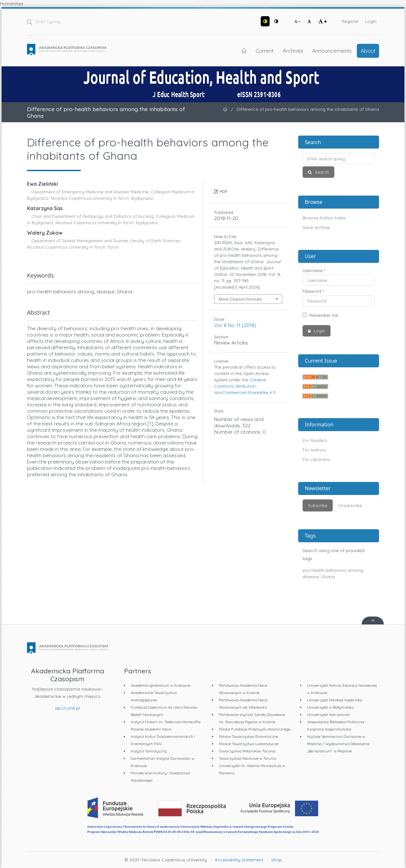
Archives (293, 50)
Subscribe (318, 505)
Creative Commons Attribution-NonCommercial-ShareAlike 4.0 (245, 386)
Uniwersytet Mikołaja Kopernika (335, 700)
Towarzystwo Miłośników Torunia (247, 751)
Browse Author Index (324, 218)
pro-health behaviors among (333, 570)
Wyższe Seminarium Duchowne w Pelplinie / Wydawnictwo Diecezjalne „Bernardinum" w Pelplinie (338, 744)
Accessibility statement (239, 860)
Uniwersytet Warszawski (329, 714)
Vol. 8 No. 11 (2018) (235, 325)
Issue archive (316, 227)
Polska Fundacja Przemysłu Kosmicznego (255, 729)
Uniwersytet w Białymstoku (331, 707)
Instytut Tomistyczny (149, 751)
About (368, 50)
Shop (277, 860)
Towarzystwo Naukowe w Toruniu (248, 758)
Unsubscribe (350, 505)
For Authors (314, 450)
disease (311, 577)
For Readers (315, 440)
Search (321, 172)
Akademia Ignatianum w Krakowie (160, 685)
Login (371, 21)
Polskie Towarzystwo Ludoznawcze (249, 744)
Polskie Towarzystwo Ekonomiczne (249, 736)
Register (350, 21)
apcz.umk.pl (67, 708)
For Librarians (316, 459)
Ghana (328, 577)
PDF (223, 191)
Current (265, 50)
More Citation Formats (240, 299)
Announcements (332, 50)
